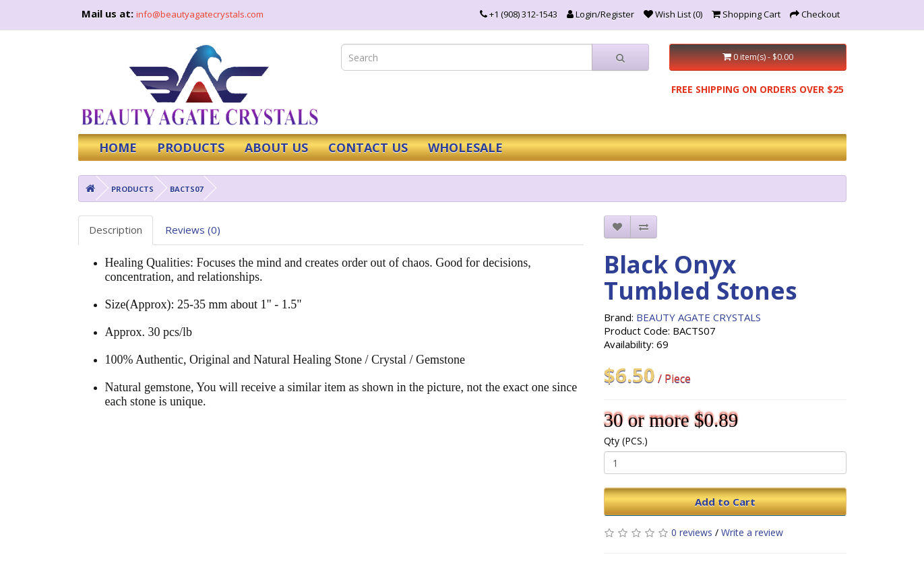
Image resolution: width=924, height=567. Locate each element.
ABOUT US (276, 147)
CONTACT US (368, 147)
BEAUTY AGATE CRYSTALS (699, 317)
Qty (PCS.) (626, 441)
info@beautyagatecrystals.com (200, 14)
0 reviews (692, 532)
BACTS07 (186, 189)
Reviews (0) (193, 230)
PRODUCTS (191, 147)
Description (116, 230)
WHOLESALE (465, 147)
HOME (118, 147)
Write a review (752, 532)
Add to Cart (725, 502)
